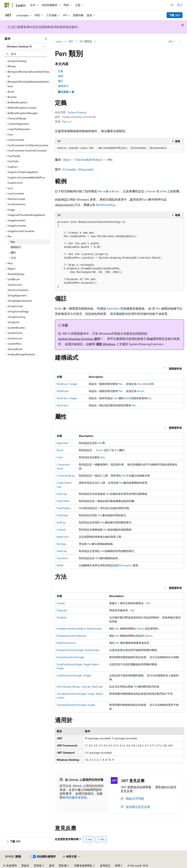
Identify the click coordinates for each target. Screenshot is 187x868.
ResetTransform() (66, 643)
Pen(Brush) (63, 391)
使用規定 (105, 865)
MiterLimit (63, 537)
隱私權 (63, 865)
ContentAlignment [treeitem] (18, 124)
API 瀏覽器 (86, 41)
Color (116, 398)
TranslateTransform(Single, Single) (76, 705)
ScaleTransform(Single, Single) (74, 675)
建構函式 (63, 86)
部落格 (38, 865)
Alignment (63, 443)
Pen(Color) (63, 405)
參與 (52, 865)
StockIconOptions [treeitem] (18, 290)
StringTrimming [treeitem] (16, 317)
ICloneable (69, 169)
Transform (62, 558)
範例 (61, 76)
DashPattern (64, 508)
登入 (180, 5)
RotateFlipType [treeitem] (16, 274)
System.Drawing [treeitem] (17, 61)
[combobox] (26, 46)
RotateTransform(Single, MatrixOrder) (78, 650)
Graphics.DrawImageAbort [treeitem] (23, 172)
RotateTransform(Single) (70, 657)
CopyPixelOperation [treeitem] (19, 129)
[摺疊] (46, 39)
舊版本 (25, 865)
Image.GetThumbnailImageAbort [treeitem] (26, 215)
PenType (61, 544)
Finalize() (62, 617)
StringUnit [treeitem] (13, 322)
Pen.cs (66, 121)
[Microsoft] (7, 5)
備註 (61, 81)
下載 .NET (175, 15)
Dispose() (62, 610)
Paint (145, 199)
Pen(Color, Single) (67, 398)
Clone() (61, 603)
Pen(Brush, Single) (67, 384)
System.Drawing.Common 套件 (79, 339)
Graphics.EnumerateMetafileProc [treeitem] (26, 177)
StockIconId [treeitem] (15, 285)
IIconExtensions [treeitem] (17, 204)
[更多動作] (181, 42)
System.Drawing (77, 112)
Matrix (140, 629)
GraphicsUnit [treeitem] (15, 183)
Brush (115, 191)
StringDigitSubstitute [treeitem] (20, 301)
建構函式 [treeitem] (16, 247)
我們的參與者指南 (75, 797)
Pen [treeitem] (13, 242)
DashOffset (63, 501)
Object (67, 160)
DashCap (62, 494)
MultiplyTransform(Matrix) (72, 636)
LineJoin (150, 191)
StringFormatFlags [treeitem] (18, 311)
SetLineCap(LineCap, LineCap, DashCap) (80, 686)
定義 (61, 71)
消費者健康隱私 (83, 865)
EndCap (61, 522)
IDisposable (86, 169)
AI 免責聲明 (10, 865)
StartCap (62, 551)
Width (147, 384)
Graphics (128, 565)
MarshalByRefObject (89, 160)
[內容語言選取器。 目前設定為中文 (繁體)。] (13, 857)
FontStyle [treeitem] (13, 161)
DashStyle (113, 308)
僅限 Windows (106, 344)
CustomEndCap (66, 475)
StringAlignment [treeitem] (17, 295)
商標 (118, 865)
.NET (71, 41)
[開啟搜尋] (172, 5)
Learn (59, 41)
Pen (100, 191)
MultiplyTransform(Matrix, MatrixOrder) (79, 629)
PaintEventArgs (106, 205)
